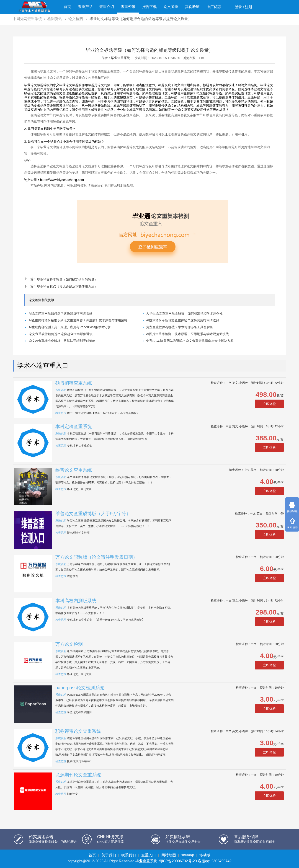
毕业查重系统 (121, 58)
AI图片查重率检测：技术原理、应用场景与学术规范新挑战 (187, 334)
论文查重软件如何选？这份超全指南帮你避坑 (61, 334)
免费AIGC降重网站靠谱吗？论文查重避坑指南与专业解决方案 (190, 341)
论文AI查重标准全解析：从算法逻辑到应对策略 (62, 341)
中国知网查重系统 (27, 19)
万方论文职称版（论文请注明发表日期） (96, 557)
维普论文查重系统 (74, 470)
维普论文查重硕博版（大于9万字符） (93, 514)
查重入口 (149, 855)
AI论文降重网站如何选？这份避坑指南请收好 (61, 313)
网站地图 (169, 855)
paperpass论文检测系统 (80, 688)
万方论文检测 (69, 644)
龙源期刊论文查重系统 (78, 775)
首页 (67, 7)
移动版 (205, 855)
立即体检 (269, 404)
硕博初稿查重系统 (74, 383)
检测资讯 (55, 19)
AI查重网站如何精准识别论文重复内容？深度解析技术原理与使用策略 (78, 320)
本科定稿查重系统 (74, 426)
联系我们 (129, 855)
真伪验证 (192, 7)
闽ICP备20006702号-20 (178, 861)
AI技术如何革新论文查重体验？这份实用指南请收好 (183, 320)
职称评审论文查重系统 (78, 731)
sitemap (188, 855)
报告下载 (149, 7)
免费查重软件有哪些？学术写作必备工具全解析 (180, 327)
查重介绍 (107, 7)
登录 (238, 7)
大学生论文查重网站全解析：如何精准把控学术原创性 (184, 313)
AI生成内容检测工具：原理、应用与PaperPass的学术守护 (70, 327)
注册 (249, 7)
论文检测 (76, 19)
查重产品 (85, 7)
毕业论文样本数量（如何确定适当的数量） (67, 279)
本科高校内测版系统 (76, 601)
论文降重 (171, 7)
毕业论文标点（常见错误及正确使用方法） (67, 287)
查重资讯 (128, 7)
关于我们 (109, 855)
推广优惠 (214, 7)
